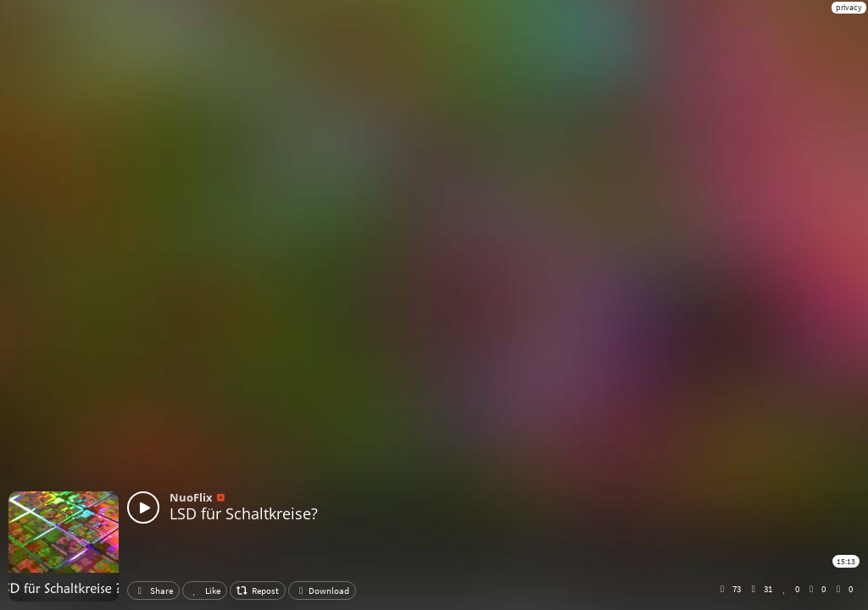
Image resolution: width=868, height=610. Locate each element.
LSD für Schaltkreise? (244, 513)
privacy (849, 7)
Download (322, 591)
